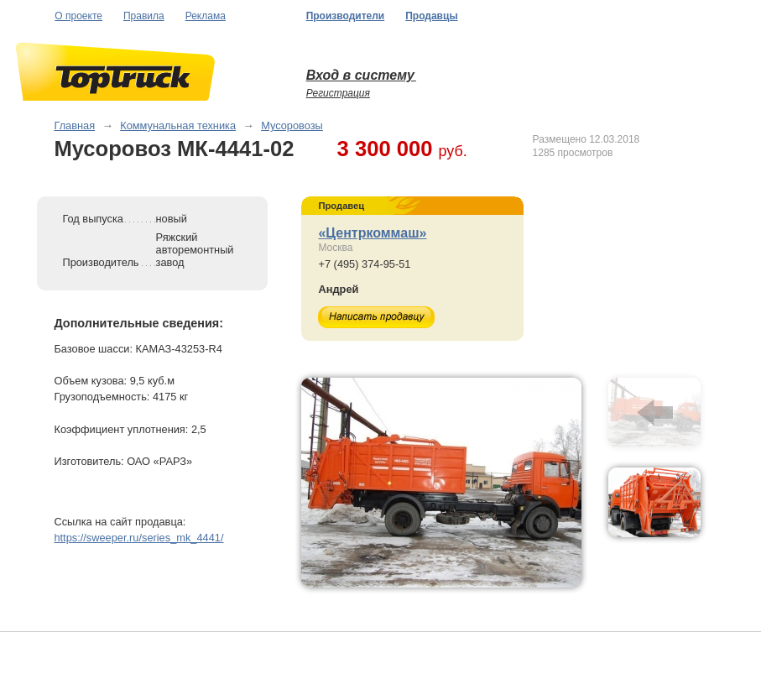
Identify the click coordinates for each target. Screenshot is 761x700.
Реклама (206, 16)
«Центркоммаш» (372, 233)
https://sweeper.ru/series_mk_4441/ (138, 538)
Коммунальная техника (178, 125)
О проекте (78, 16)
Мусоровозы (292, 125)
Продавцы (431, 16)
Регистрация (338, 93)
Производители (346, 16)
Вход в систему (361, 75)
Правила (144, 16)
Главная (74, 125)
